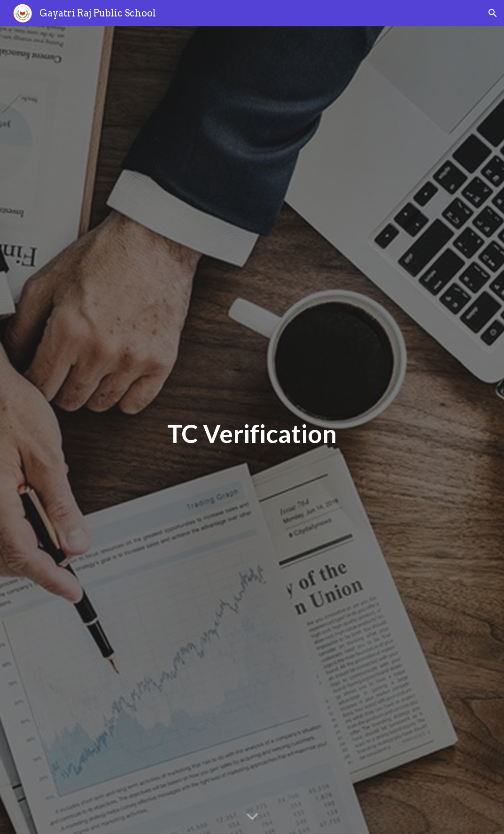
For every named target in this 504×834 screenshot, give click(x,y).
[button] (493, 13)
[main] (252, 430)
